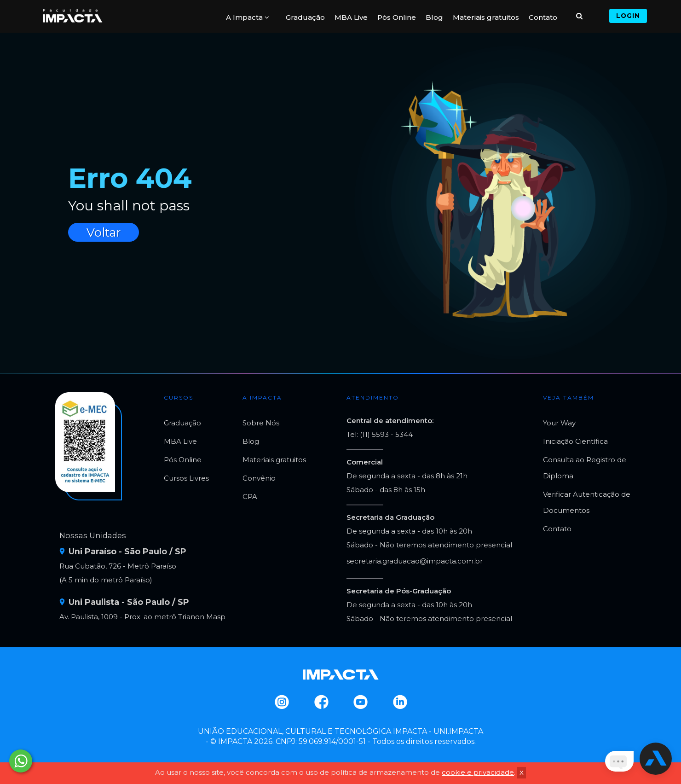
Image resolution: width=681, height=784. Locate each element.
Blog (434, 17)
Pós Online (397, 17)
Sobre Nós (261, 423)
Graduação (305, 17)
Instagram (281, 702)
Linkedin (400, 702)
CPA (250, 497)
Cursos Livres (186, 478)
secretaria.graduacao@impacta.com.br (415, 561)
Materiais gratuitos (486, 17)
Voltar (104, 232)
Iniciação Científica (575, 441)
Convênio (259, 478)
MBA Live (351, 17)
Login (628, 16)
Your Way (559, 423)
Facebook (321, 702)
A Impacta (248, 17)
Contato (543, 17)
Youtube (360, 702)
